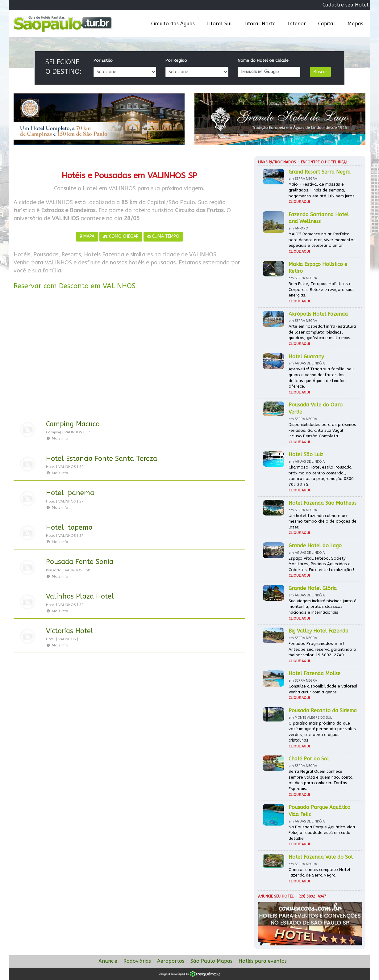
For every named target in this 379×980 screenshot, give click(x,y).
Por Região (176, 60)
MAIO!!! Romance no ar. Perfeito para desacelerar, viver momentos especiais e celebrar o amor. (322, 240)
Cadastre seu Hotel (346, 5)
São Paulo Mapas (211, 961)
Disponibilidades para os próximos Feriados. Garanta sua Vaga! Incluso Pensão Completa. (322, 430)
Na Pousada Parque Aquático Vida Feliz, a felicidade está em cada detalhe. (322, 833)
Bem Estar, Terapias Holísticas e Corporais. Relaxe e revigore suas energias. (322, 289)
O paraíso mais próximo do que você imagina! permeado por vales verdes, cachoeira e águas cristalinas (322, 732)
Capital (327, 24)
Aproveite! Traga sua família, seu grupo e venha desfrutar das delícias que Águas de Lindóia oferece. (321, 378)
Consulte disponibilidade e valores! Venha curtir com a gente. (323, 689)
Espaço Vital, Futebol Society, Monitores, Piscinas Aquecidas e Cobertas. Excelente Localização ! (321, 564)
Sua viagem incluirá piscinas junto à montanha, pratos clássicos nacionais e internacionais (323, 607)
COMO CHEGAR (121, 236)
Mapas (355, 24)
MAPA (87, 236)
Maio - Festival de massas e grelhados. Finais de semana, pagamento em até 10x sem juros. (322, 190)
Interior (297, 24)
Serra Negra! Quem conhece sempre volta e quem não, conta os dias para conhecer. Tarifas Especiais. (321, 780)
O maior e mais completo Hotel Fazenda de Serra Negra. (319, 873)
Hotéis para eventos (263, 961)
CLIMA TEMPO (163, 236)
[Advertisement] (129, 356)
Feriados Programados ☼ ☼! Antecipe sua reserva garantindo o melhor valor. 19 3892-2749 (322, 649)
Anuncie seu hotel (276, 896)
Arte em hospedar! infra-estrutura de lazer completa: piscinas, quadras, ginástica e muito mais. (322, 332)
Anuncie (108, 961)
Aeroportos (171, 961)
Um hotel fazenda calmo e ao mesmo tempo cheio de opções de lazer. (323, 521)
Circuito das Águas (173, 24)
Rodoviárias (137, 961)
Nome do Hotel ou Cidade (263, 60)
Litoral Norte (260, 24)
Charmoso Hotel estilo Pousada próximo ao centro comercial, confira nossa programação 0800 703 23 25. (321, 476)
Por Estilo (103, 60)
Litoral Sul (220, 24)
